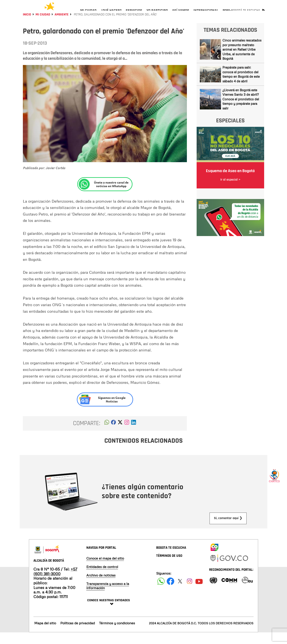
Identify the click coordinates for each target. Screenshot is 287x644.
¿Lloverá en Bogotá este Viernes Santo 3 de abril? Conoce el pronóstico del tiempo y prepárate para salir (241, 111)
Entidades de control (102, 578)
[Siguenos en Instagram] (190, 593)
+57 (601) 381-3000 (55, 583)
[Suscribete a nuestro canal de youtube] (199, 593)
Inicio (27, 26)
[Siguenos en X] (180, 593)
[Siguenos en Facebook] (161, 593)
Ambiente (62, 26)
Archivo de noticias (101, 587)
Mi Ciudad (43, 26)
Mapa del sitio (45, 634)
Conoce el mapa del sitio (105, 570)
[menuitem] (88, 14)
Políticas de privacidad (78, 634)
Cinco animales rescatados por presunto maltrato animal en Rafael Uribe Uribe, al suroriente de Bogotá (242, 61)
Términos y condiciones (117, 634)
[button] (107, 435)
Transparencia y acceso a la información (108, 597)
